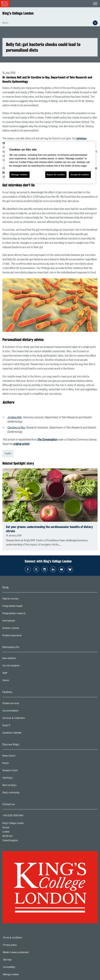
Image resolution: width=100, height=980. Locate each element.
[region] (50, 162)
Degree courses (22, 599)
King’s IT (18, 726)
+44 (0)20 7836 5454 (13, 816)
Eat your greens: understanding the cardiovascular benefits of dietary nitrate (49, 529)
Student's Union (22, 771)
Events (18, 764)
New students (21, 659)
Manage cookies (21, 974)
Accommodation (22, 711)
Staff (17, 674)
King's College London (18, 13)
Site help (18, 960)
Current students (23, 666)
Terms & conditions (23, 938)
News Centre (21, 757)
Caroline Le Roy (16, 428)
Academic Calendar (24, 734)
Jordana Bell (14, 418)
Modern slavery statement (26, 952)
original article (21, 444)
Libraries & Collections (26, 719)
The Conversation (47, 440)
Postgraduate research (26, 614)
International (21, 621)
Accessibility (19, 967)
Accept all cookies (80, 175)
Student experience (24, 636)
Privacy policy (20, 945)
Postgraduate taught (25, 607)
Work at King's (21, 786)
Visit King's (20, 779)
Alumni (18, 681)
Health (8, 454)
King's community (23, 793)
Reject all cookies (56, 175)
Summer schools (23, 629)
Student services (23, 704)
